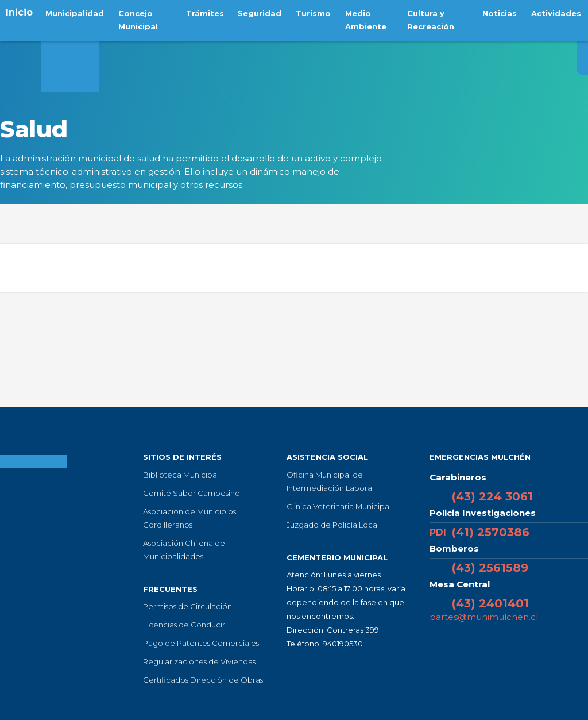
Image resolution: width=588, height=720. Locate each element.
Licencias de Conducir (184, 625)
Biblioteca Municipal (181, 475)
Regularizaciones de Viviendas (199, 661)
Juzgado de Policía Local (333, 525)
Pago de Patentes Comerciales (201, 643)
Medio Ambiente (359, 19)
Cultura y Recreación (428, 19)
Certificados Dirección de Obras (203, 680)
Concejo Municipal (134, 19)
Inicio (19, 12)
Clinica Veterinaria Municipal (339, 506)
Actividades (557, 12)
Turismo (309, 12)
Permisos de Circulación (187, 606)
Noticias (504, 12)
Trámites (206, 12)
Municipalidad (73, 12)
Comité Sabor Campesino (192, 493)
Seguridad (258, 12)
